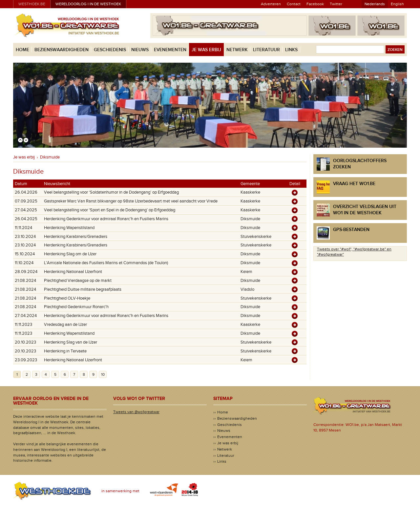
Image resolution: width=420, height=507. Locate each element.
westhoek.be (32, 4)
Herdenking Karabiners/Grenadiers (76, 237)
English (397, 4)
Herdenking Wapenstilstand (69, 228)
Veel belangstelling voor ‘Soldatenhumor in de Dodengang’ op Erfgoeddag (111, 192)
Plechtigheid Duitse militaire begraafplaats (83, 289)
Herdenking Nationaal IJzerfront (73, 272)
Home (22, 50)
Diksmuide (50, 157)
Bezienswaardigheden (62, 50)
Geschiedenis (110, 50)
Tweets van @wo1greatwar (136, 412)
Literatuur (266, 50)
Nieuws (140, 50)
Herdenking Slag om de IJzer (70, 254)
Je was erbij (206, 50)
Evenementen (170, 50)
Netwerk (237, 50)
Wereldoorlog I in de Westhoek (88, 4)
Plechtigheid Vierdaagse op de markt (78, 281)
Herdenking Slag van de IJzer (71, 342)
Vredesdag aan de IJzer (65, 325)
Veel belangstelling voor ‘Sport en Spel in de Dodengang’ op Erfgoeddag (110, 210)
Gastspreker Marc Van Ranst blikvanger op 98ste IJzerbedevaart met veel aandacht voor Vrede (131, 201)
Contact (294, 4)
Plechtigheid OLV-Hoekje (67, 298)
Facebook (315, 4)
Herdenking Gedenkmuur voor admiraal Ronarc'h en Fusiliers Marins (106, 219)
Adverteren (271, 4)
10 (103, 374)
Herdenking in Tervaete (65, 351)
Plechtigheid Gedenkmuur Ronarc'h (76, 307)
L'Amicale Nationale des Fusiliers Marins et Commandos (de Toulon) (106, 263)
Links (291, 50)
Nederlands (375, 4)
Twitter (336, 4)
